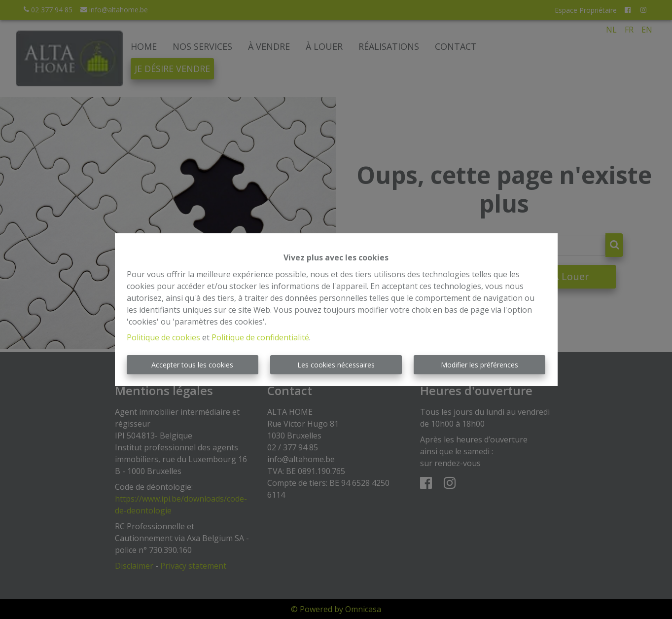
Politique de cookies (163, 337)
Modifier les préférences (479, 365)
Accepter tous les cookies (192, 365)
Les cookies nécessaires (336, 365)
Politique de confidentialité (260, 337)
